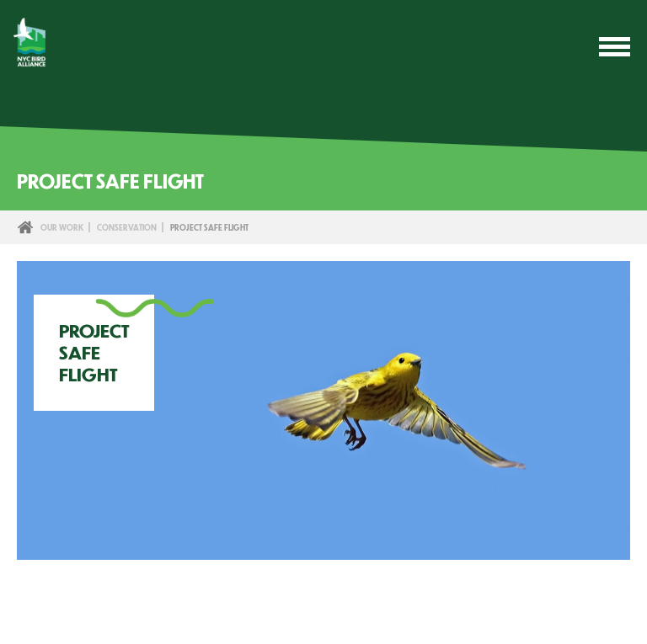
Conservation (127, 227)
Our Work (62, 227)
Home (25, 227)
